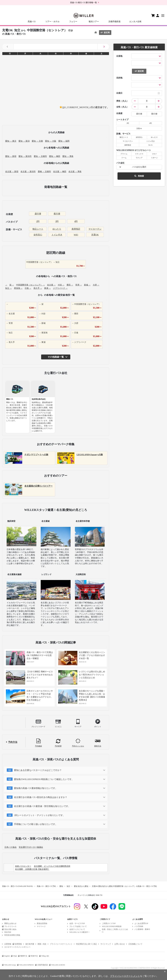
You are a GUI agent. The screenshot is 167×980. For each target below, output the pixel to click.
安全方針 (8, 932)
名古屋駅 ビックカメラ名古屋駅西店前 (52, 866)
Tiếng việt (45, 956)
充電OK (95, 235)
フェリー (73, 22)
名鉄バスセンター (23, 866)
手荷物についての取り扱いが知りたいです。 (36, 824)
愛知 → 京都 (37, 141)
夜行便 (57, 214)
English (7, 956)
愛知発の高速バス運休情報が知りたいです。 (36, 788)
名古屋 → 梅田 (60, 172)
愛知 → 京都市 (40, 156)
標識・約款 (42, 944)
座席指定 (76, 229)
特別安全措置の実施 (12, 935)
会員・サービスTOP (77, 923)
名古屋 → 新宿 (12, 172)
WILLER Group (10, 965)
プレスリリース (10, 926)
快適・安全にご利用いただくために (115, 931)
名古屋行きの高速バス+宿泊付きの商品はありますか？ (41, 797)
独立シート (38, 229)
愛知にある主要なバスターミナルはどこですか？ (38, 770)
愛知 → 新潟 (24, 141)
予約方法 (13, 742)
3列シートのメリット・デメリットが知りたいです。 (39, 815)
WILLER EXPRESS (27, 965)
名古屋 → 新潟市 (28, 172)
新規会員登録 (42, 923)
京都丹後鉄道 (114, 22)
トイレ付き (57, 235)
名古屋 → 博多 (75, 172)
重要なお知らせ (10, 923)
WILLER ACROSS (58, 965)
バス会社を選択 (139, 167)
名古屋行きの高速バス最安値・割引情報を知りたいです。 (42, 806)
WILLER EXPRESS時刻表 (112, 926)
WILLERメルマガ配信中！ (80, 932)
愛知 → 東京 (11, 141)
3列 (57, 221)
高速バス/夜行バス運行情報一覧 (84, 3)
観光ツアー (94, 22)
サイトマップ (106, 944)
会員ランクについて (77, 929)
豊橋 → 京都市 (44, 172)
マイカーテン (95, 229)
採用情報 (18, 944)
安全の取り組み (10, 929)
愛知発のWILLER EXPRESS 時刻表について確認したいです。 (44, 779)
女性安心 (38, 235)
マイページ (41, 926)
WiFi (76, 235)
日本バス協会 (11, 847)
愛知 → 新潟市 (25, 156)
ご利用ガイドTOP (109, 923)
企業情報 (8, 944)
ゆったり (57, 229)
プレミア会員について (78, 926)
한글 (15, 956)
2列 (38, 221)
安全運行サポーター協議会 (31, 847)
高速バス (32, 22)
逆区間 (105, 33)
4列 (76, 221)
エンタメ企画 (135, 22)
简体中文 (34, 956)
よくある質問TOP (141, 923)
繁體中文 (24, 956)
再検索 (139, 176)
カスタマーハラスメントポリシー (17, 947)
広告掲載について (135, 944)
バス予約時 (139, 926)
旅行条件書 (30, 944)
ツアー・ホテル (52, 22)
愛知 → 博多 (68, 156)
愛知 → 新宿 (11, 156)
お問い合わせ (120, 944)
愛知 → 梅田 (55, 156)
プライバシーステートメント (61, 944)
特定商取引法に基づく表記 (86, 944)
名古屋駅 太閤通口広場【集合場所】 (32, 869)
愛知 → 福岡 (64, 141)
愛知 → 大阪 (51, 141)
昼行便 (38, 214)
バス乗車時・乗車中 (142, 929)
